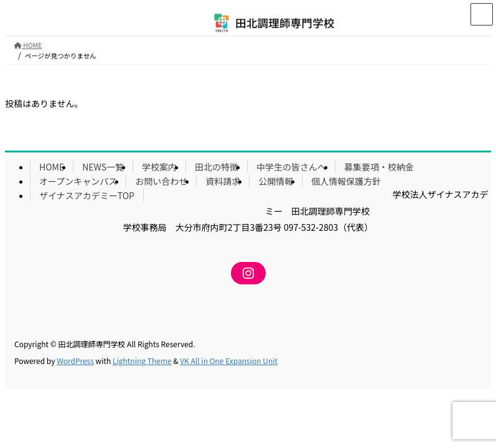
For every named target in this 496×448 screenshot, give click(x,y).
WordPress (75, 361)
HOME (52, 167)
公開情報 (276, 181)
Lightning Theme (142, 361)
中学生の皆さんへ (291, 167)
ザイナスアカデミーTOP (87, 195)
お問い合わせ (161, 181)
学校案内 (159, 167)
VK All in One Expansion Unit (229, 361)
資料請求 (223, 181)
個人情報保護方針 (346, 181)
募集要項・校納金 (379, 167)
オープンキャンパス (78, 181)
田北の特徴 (217, 167)
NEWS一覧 (103, 167)
